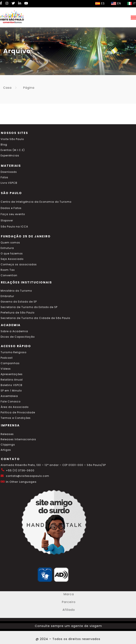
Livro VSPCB (9, 183)
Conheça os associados (19, 264)
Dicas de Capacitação (18, 337)
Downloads (9, 172)
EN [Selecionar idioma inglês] (116, 3)
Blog (4, 145)
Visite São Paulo (12, 139)
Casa (7, 88)
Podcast (7, 358)
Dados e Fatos (11, 208)
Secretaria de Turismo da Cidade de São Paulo (35, 318)
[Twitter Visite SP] (13, 3)
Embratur (7, 296)
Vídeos (6, 369)
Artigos (6, 450)
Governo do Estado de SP (19, 302)
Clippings (8, 445)
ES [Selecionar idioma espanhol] (100, 3)
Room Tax (8, 270)
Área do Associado (15, 407)
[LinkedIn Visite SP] (20, 3)
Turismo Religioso (14, 352)
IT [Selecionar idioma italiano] (132, 3)
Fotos (4, 177)
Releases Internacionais (18, 439)
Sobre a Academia (14, 331)
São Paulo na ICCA (14, 227)
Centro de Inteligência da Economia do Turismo (36, 202)
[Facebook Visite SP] (1, 3)
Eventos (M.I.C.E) (13, 150)
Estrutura (7, 248)
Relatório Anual (12, 380)
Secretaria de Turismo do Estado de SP (29, 307)
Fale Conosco (11, 402)
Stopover (7, 221)
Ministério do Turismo (16, 291)
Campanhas (10, 363)
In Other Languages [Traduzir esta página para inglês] (21, 482)
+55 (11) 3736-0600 (20, 471)
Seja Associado (12, 259)
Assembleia (9, 396)
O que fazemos (12, 254)
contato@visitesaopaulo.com (28, 476)
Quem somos (10, 243)
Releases (7, 434)
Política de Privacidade (18, 413)
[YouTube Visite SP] (26, 3)
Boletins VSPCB (12, 385)
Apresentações (12, 374)
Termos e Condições (16, 418)
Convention (9, 275)
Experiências (10, 156)
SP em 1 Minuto (11, 391)
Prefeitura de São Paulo (18, 313)
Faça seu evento (13, 214)
